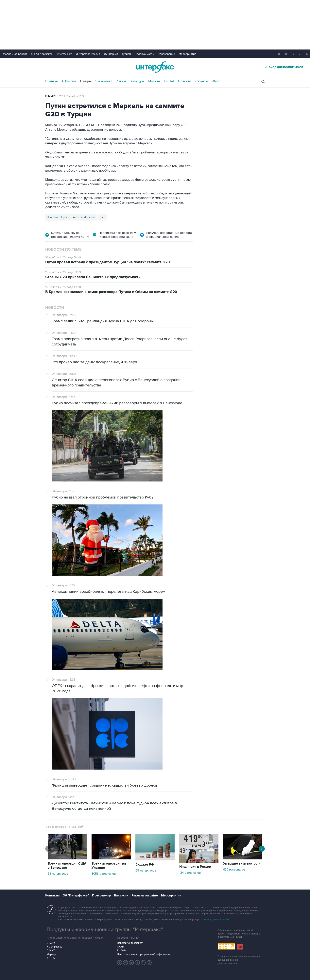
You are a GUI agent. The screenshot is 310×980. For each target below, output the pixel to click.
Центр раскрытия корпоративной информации (144, 954)
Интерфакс (155, 67)
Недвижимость (144, 54)
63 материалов (58, 874)
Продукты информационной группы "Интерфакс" (105, 930)
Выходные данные (228, 960)
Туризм (126, 54)
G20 (102, 217)
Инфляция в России (195, 867)
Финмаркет (111, 54)
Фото (216, 81)
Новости (185, 81)
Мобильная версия (15, 54)
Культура (137, 81)
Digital (169, 81)
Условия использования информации (239, 956)
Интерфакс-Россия (88, 54)
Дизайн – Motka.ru (228, 964)
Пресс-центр (101, 895)
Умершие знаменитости (242, 864)
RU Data (122, 951)
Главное (52, 81)
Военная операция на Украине (109, 866)
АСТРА (51, 958)
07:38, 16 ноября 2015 (71, 96)
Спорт (121, 81)
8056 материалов (104, 874)
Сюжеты (202, 81)
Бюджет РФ (145, 865)
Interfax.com (65, 54)
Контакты (52, 895)
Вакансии (121, 895)
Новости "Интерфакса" (130, 943)
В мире (86, 81)
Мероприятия (188, 54)
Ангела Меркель (84, 217)
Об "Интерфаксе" (42, 54)
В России (69, 81)
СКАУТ (51, 951)
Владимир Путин (58, 217)
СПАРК (51, 943)
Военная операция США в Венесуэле (67, 866)
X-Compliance (54, 947)
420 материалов (234, 870)
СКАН (121, 947)
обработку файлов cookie (215, 920)
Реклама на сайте (145, 895)
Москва (154, 81)
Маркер (51, 954)
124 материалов (190, 873)
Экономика (104, 81)
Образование (166, 54)
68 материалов (146, 871)
